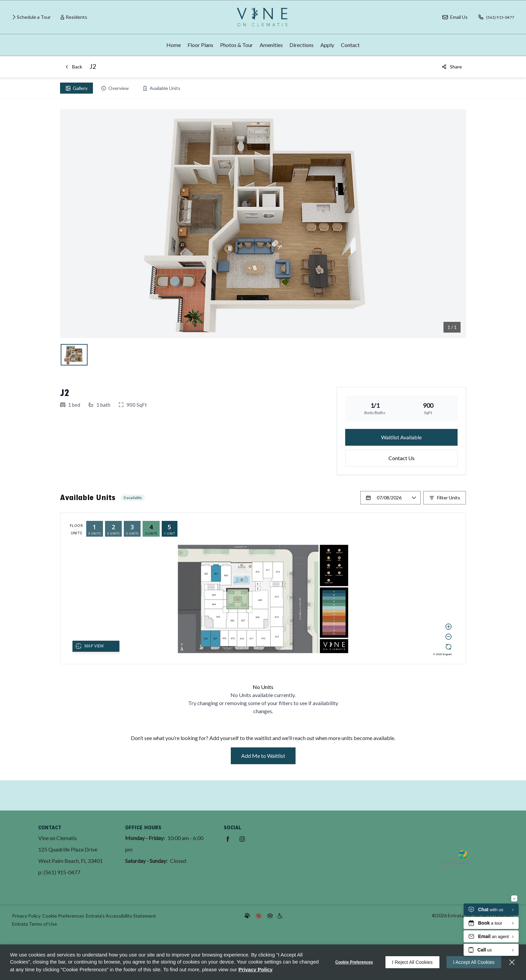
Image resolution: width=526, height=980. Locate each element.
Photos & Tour (236, 45)
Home (174, 45)
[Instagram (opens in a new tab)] (242, 839)
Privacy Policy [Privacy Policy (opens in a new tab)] (26, 916)
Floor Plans (200, 45)
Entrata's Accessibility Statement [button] (121, 916)
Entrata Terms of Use (35, 924)
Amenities (271, 45)
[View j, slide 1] (74, 355)
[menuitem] (174, 45)
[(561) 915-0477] (494, 17)
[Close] (512, 962)
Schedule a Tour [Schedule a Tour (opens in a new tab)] (34, 17)
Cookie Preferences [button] (63, 916)
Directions (302, 45)
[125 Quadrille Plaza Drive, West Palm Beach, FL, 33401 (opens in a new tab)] (70, 855)
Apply (327, 45)
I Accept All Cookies (474, 962)
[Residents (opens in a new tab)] (74, 17)
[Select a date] (390, 498)
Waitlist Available (401, 437)
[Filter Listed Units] (445, 498)
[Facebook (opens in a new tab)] (228, 839)
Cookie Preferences (354, 962)
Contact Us (402, 458)
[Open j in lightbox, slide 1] (263, 224)
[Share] (452, 67)
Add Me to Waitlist (263, 756)
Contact (350, 45)
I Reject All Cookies (412, 962)
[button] (451, 17)
